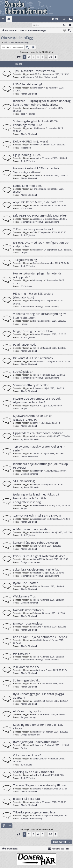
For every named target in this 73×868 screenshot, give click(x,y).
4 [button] (38, 57)
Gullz (35, 715)
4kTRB (36, 74)
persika (36, 802)
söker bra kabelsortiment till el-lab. (37, 570)
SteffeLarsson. (39, 506)
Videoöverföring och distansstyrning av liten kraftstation (39, 316)
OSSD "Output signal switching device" (39, 556)
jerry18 (36, 406)
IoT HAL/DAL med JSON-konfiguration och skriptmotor (41, 245)
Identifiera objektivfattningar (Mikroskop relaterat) (40, 466)
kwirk (35, 775)
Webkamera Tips (24, 596)
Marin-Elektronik (40, 533)
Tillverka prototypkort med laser (35, 812)
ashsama (37, 789)
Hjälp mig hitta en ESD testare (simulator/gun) (33, 295)
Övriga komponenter (31, 563)
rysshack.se (38, 108)
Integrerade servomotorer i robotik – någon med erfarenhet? (38, 400)
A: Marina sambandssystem (32, 529)
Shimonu (37, 388)
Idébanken (26, 148)
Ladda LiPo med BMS (27, 186)
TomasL (36, 206)
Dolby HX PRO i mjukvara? (31, 142)
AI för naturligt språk (27, 711)
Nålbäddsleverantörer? (29, 610)
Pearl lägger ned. (24, 345)
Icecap (36, 485)
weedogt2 (37, 301)
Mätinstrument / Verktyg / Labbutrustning (40, 77)
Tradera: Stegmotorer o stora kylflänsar (40, 785)
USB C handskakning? (28, 84)
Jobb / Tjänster (28, 114)
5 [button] (42, 57)
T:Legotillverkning (25, 260)
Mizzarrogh (38, 280)
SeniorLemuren (40, 759)
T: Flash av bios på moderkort (33, 229)
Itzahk (35, 423)
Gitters (36, 587)
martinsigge (38, 670)
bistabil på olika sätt (27, 799)
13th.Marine (38, 128)
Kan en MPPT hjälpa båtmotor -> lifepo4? (41, 637)
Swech (36, 263)
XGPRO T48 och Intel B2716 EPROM (37, 516)
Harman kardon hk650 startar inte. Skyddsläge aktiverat (37, 170)
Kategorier (10, 20)
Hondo (36, 334)
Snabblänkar (4, 20)
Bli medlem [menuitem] (71, 20)
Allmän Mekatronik (30, 457)
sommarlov (38, 362)
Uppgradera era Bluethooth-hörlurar (38, 433)
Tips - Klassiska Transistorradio (34, 71)
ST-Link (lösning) (24, 481)
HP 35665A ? (22, 654)
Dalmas (36, 613)
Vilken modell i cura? (27, 755)
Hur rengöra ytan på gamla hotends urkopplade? (37, 275)
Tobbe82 (37, 701)
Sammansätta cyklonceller (31, 385)
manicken (37, 250)
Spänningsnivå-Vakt (26, 680)
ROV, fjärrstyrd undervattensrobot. (37, 742)
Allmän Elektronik (29, 94)
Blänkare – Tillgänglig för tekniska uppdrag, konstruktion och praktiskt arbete (42, 103)
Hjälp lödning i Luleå (27, 155)
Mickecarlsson (39, 436)
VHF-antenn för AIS (26, 667)
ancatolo (37, 219)
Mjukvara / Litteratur (30, 440)
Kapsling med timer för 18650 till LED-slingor (39, 727)
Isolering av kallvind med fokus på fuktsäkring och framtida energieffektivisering (36, 498)
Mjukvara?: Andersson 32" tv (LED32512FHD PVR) (32, 418)
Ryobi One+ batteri (26, 583)
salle (35, 546)
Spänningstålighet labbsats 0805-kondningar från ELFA (35, 123)
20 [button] (50, 57)
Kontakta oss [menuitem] (56, 849)
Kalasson (37, 745)
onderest (37, 573)
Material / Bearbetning (31, 819)
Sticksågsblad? (23, 372)
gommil (36, 158)
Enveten (36, 176)
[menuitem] (55, 19)
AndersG (37, 816)
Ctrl (34, 233)
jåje (34, 321)
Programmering (28, 718)
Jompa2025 (38, 559)
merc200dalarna (40, 640)
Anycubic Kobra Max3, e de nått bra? (38, 202)
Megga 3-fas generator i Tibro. (33, 331)
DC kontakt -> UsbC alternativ (33, 358)
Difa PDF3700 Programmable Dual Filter (40, 216)
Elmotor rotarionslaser (28, 624)
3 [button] (33, 57)
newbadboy (38, 88)
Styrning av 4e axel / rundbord (34, 772)
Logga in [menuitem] (65, 20)
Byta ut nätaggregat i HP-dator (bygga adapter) (38, 696)
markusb (37, 732)
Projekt (24, 253)
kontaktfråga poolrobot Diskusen (35, 543)
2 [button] (29, 57)
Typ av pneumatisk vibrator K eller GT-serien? (39, 448)
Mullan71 (37, 627)
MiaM (35, 145)
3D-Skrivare (26, 209)
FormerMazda (39, 189)
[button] (19, 57)
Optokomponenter (29, 474)
